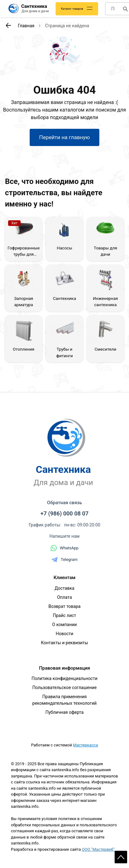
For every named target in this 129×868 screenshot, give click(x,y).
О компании (64, 625)
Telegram (65, 560)
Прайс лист (64, 615)
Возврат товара (64, 606)
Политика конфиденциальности (64, 678)
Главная (26, 26)
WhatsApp (65, 548)
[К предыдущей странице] (8, 25)
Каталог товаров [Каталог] (72, 9)
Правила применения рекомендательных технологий (65, 700)
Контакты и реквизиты (64, 643)
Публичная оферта (64, 712)
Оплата (65, 597)
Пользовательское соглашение (64, 688)
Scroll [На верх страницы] (121, 857)
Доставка (64, 588)
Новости (64, 634)
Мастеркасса (86, 745)
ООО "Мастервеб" (98, 849)
